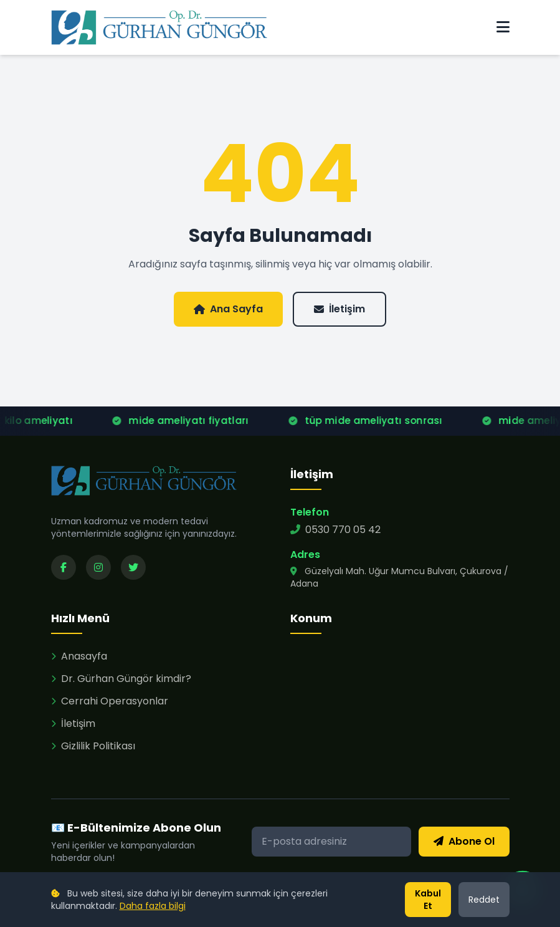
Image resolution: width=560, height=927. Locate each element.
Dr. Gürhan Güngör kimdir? (121, 679)
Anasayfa (79, 656)
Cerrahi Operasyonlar (110, 701)
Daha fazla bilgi (153, 906)
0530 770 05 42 (335, 530)
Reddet (484, 900)
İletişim (339, 309)
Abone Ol (464, 841)
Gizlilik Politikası (93, 746)
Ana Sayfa (228, 309)
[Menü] (503, 27)
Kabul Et (428, 900)
